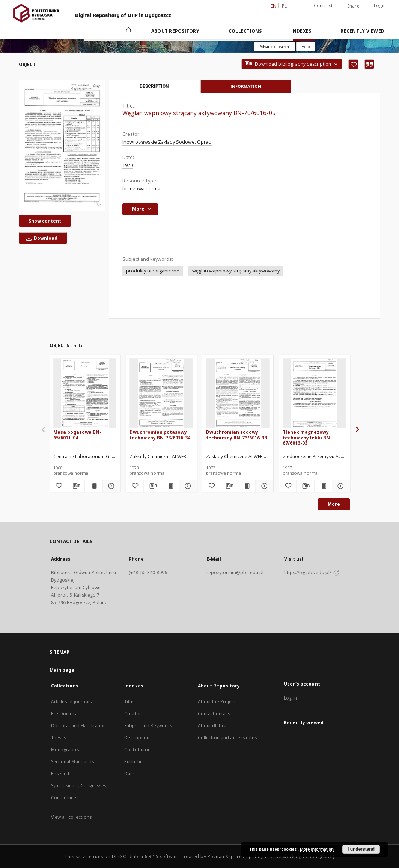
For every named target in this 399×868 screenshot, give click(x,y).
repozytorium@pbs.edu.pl (235, 572)
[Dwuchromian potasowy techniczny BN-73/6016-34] (161, 393)
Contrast (323, 5)
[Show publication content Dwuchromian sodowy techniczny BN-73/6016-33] (247, 486)
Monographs (65, 750)
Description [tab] (154, 86)
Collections (245, 31)
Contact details (214, 714)
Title (129, 702)
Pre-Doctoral (65, 714)
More (334, 504)
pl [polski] (285, 6)
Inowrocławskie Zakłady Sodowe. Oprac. (167, 142)
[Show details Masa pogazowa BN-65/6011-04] (110, 486)
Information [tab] (246, 86)
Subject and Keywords (148, 726)
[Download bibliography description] (76, 486)
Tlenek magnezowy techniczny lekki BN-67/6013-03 (307, 437)
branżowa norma (141, 189)
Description (137, 738)
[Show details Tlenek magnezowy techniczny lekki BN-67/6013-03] (340, 486)
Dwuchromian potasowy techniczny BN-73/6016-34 (160, 435)
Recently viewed (362, 31)
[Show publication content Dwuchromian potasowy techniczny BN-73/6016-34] (170, 486)
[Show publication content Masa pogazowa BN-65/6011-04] (93, 486)
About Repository (175, 31)
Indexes (301, 31)
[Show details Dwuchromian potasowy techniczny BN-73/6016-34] (187, 486)
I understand (361, 849)
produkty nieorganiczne (153, 271)
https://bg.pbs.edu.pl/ (312, 572)
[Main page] (128, 31)
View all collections (71, 817)
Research (61, 774)
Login (380, 5)
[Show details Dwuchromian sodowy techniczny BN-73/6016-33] (263, 486)
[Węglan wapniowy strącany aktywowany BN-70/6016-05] (62, 145)
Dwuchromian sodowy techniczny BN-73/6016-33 (236, 435)
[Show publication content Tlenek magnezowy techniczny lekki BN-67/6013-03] (323, 486)
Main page (62, 670)
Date (129, 774)
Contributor (137, 750)
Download (41, 238)
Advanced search (274, 47)
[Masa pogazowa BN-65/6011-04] (85, 393)
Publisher (134, 762)
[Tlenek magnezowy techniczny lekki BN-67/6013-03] (314, 393)
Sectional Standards (72, 762)
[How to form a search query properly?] (306, 47)
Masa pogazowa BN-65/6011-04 (77, 435)
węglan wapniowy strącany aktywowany (236, 271)
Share (353, 6)
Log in (290, 698)
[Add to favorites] (353, 64)
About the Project (217, 702)
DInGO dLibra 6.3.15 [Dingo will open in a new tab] (135, 857)
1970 (128, 165)
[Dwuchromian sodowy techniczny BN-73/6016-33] (238, 393)
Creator (133, 714)
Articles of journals (71, 702)
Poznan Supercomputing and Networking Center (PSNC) (271, 857)
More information (317, 849)
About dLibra (212, 726)
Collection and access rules (227, 738)
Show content (45, 221)
